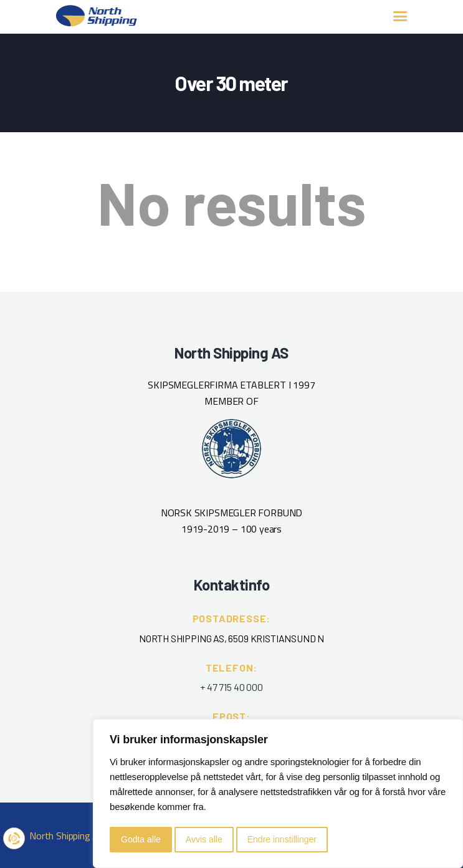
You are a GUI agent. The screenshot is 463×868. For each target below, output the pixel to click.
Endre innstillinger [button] (282, 839)
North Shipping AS (67, 836)
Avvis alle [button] (204, 839)
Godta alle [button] (141, 839)
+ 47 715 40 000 (231, 687)
